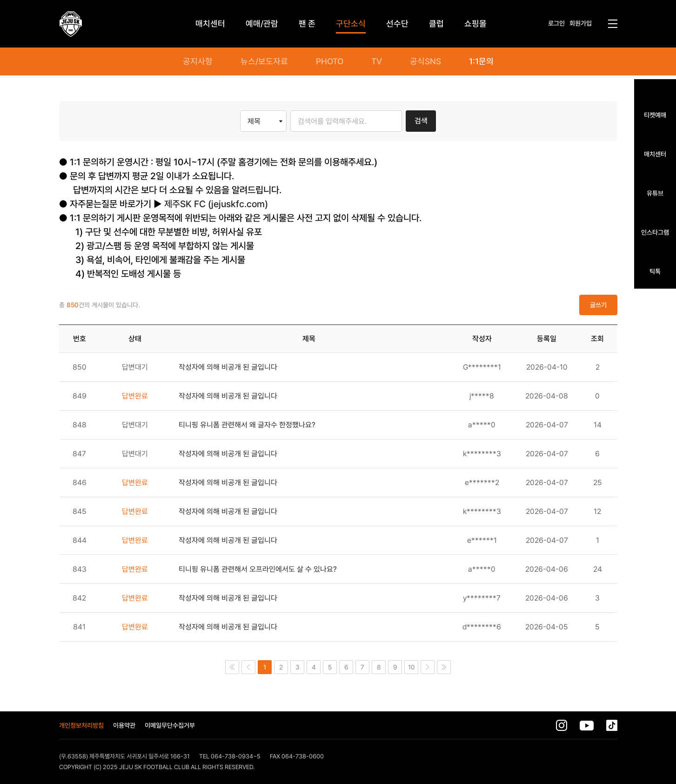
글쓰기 (598, 305)
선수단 (397, 24)
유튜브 (655, 193)
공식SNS (425, 61)
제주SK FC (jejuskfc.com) (216, 204)
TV (377, 61)
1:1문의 (481, 61)
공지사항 (198, 61)
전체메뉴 (613, 24)
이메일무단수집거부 (170, 725)
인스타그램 (655, 232)
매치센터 (655, 154)
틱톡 (655, 271)
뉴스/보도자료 (264, 61)
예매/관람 (262, 24)
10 (411, 667)
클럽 (436, 24)
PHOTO (330, 61)
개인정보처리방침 (81, 725)
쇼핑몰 (475, 24)
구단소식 (351, 24)
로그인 (556, 23)
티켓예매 (655, 115)
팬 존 (307, 24)
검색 (421, 121)
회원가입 (581, 23)
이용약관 (124, 725)
